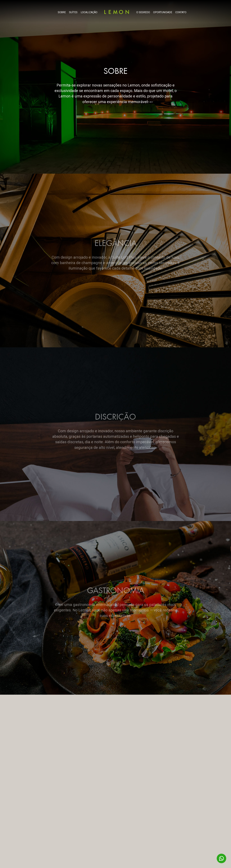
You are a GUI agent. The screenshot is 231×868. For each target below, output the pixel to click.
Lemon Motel (117, 12)
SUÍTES (73, 12)
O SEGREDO (143, 12)
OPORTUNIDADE (163, 12)
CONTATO (181, 12)
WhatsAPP (221, 858)
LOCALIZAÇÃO (89, 12)
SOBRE (62, 12)
